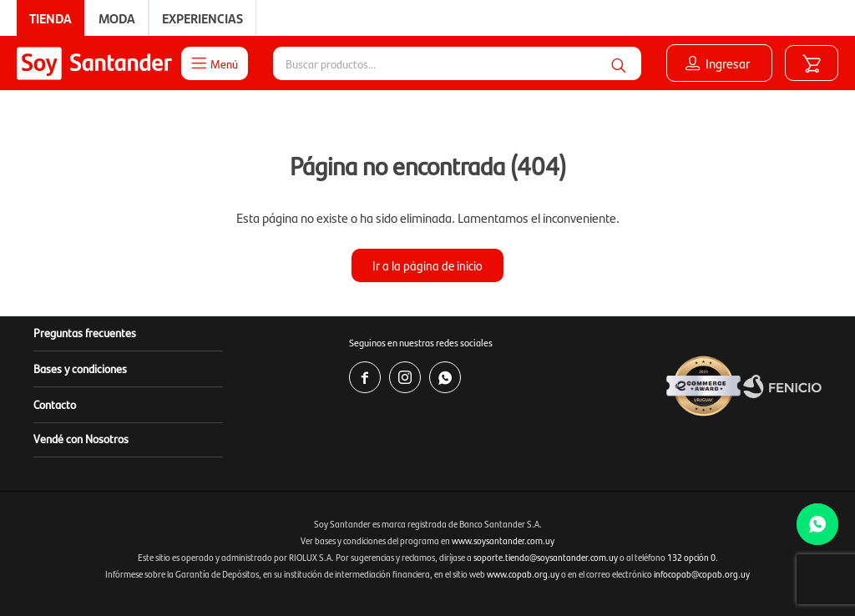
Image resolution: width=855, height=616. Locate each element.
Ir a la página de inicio (427, 265)
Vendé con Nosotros (81, 438)
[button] (619, 63)
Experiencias (202, 18)
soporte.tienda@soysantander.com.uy (546, 557)
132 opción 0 (691, 557)
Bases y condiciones (80, 368)
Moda (117, 18)
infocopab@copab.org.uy (702, 574)
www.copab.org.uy (523, 574)
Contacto (55, 404)
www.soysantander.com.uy (503, 540)
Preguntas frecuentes (85, 332)
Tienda (51, 18)
